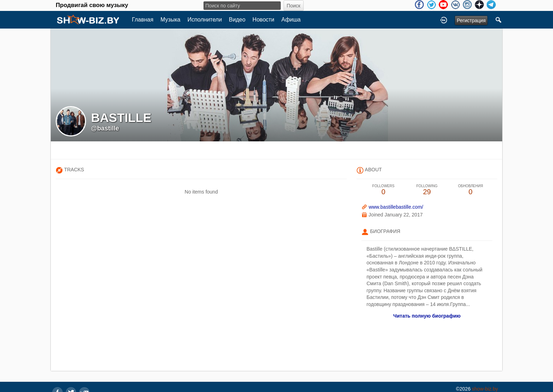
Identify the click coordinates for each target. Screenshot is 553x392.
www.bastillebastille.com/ (396, 207)
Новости (263, 20)
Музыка (171, 20)
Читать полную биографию (427, 316)
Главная (143, 20)
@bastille (105, 128)
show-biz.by (485, 389)
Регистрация (471, 20)
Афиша (291, 20)
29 (427, 190)
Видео (237, 20)
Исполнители (205, 20)
